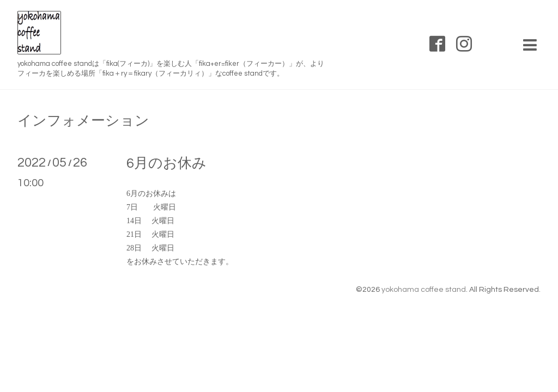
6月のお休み (166, 163)
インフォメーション (83, 121)
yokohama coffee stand (424, 290)
